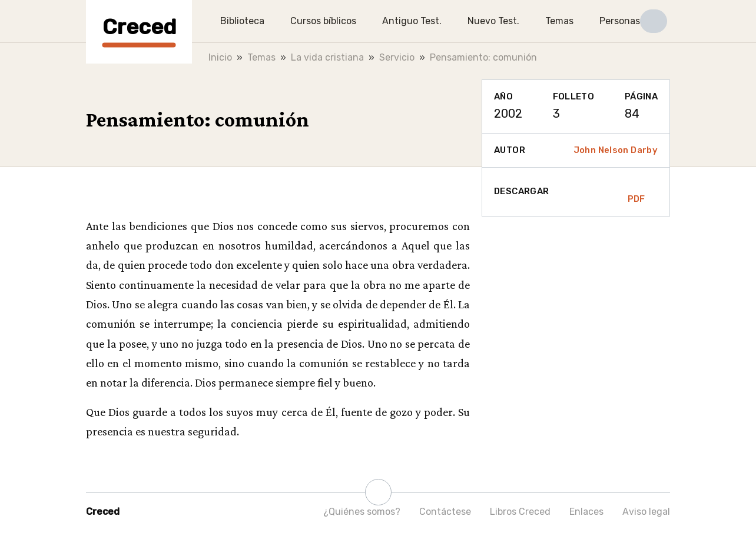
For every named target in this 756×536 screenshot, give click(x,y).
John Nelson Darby (616, 150)
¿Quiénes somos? (362, 512)
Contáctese (445, 512)
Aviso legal (646, 512)
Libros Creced (520, 512)
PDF (636, 192)
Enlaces (586, 512)
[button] (654, 21)
